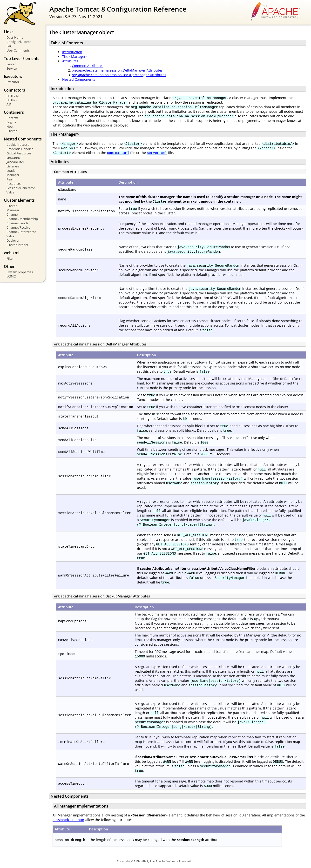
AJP (9, 104)
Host (10, 126)
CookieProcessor (19, 145)
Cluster (12, 131)
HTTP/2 (12, 100)
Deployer (13, 240)
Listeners (13, 166)
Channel (12, 214)
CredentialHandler (20, 149)
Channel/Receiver (19, 227)
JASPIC (11, 276)
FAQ (10, 46)
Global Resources (19, 153)
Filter (10, 258)
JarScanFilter (15, 162)
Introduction (72, 52)
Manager (13, 175)
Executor (13, 82)
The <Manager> (75, 56)
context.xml (118, 153)
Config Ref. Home (19, 42)
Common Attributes (88, 66)
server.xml (157, 153)
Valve (10, 192)
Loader (12, 171)
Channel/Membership (22, 219)
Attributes (70, 61)
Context (12, 118)
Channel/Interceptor (21, 232)
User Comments (18, 50)
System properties (20, 272)
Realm (11, 179)
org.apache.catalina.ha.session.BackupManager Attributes (119, 75)
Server (11, 64)
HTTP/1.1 (13, 96)
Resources (14, 184)
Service (12, 68)
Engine (11, 122)
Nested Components (79, 79)
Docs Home (15, 37)
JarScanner (14, 158)
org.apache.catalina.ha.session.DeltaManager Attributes (117, 70)
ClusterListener (17, 245)
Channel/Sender (18, 223)
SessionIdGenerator (21, 188)
